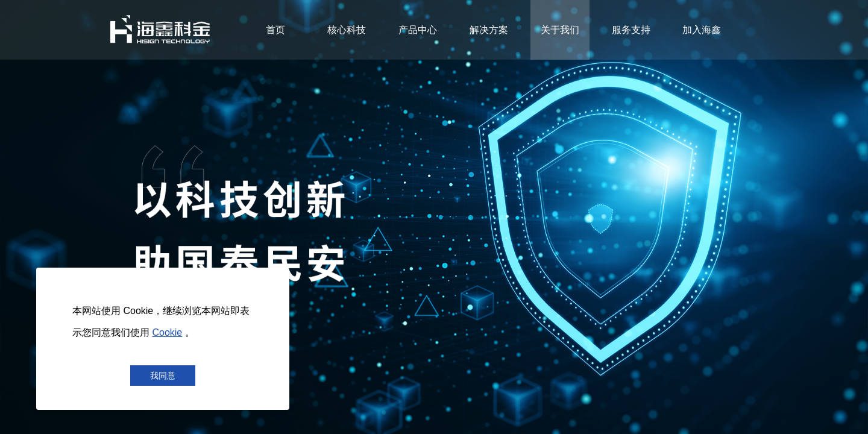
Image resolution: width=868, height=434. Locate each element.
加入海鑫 (702, 30)
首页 (275, 30)
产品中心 (418, 30)
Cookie (167, 332)
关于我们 (560, 30)
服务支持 (631, 30)
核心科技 (347, 30)
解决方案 (489, 30)
